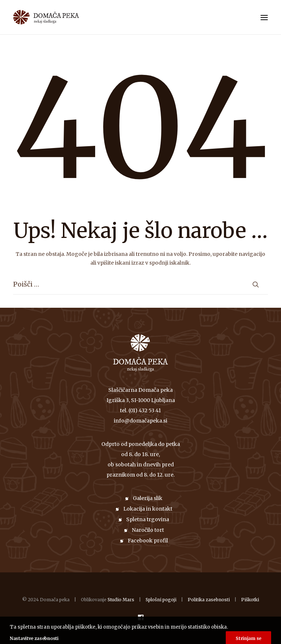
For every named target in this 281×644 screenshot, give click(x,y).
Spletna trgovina (148, 519)
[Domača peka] (27, 17)
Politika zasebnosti (209, 600)
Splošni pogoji (161, 600)
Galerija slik (148, 498)
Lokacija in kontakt (148, 509)
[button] (264, 17)
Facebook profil (148, 541)
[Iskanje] (140, 284)
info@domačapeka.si (140, 421)
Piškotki (250, 600)
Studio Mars (121, 600)
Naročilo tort (148, 530)
